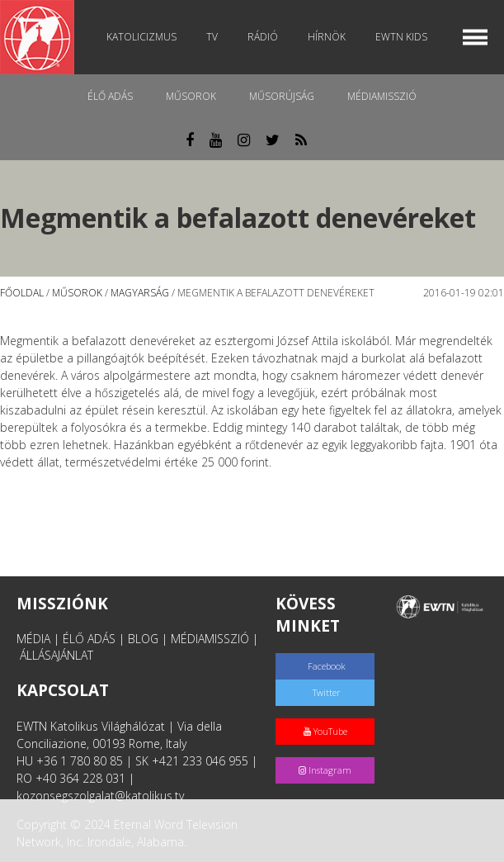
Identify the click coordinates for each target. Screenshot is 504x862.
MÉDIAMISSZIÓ (210, 639)
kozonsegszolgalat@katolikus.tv (100, 796)
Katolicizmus (141, 37)
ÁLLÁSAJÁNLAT (57, 655)
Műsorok (191, 96)
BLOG (143, 639)
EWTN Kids (401, 37)
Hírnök (327, 37)
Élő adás (110, 96)
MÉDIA (33, 639)
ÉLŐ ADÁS (89, 639)
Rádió (263, 37)
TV (212, 37)
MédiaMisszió (382, 96)
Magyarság (140, 293)
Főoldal (22, 293)
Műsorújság (282, 96)
